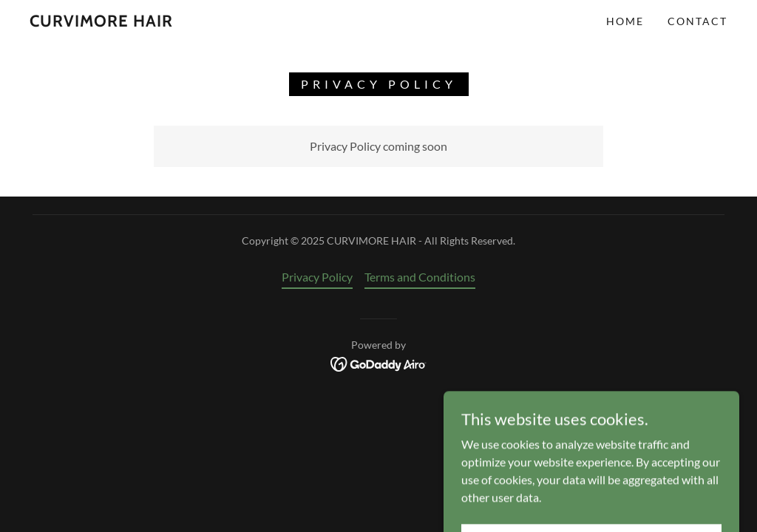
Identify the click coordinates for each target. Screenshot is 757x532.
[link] (101, 22)
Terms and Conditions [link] (420, 277)
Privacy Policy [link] (317, 277)
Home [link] (625, 21)
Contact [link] (697, 21)
